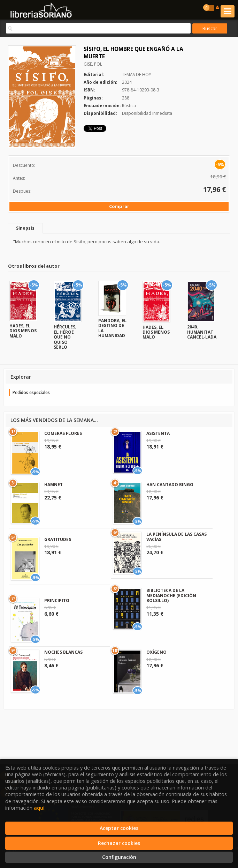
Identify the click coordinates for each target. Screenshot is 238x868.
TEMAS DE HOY (137, 75)
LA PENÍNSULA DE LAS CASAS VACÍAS (176, 537)
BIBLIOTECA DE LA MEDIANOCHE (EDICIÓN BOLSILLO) (171, 595)
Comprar (119, 206)
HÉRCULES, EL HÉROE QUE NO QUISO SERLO (65, 337)
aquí (39, 808)
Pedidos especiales (31, 392)
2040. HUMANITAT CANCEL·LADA (202, 332)
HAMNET (53, 485)
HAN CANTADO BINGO (170, 485)
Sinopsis (25, 228)
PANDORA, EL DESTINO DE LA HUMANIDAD (112, 328)
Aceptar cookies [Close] (119, 828)
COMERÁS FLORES (63, 433)
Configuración (119, 857)
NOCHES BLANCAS (63, 652)
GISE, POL (93, 64)
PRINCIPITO (57, 600)
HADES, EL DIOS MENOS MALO (23, 331)
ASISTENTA (158, 433)
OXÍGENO (156, 652)
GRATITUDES (58, 539)
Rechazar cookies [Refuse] (119, 843)
